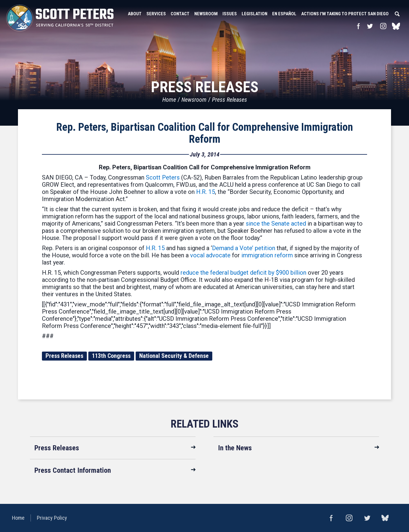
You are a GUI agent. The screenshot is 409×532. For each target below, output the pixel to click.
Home (169, 100)
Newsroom (194, 100)
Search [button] (397, 14)
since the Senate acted (276, 224)
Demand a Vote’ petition (244, 248)
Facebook (358, 26)
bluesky (396, 26)
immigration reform (267, 255)
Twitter (370, 26)
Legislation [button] (255, 14)
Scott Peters (163, 177)
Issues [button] (230, 14)
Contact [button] (180, 14)
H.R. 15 (206, 192)
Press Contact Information (73, 470)
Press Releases (230, 100)
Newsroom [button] (206, 14)
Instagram (383, 26)
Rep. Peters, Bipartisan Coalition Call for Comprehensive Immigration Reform (205, 133)
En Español (284, 14)
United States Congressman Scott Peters (60, 18)
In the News (235, 448)
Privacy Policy (52, 518)
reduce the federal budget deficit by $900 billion (243, 273)
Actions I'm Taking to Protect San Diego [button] (345, 14)
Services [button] (156, 14)
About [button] (135, 14)
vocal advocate (210, 255)
